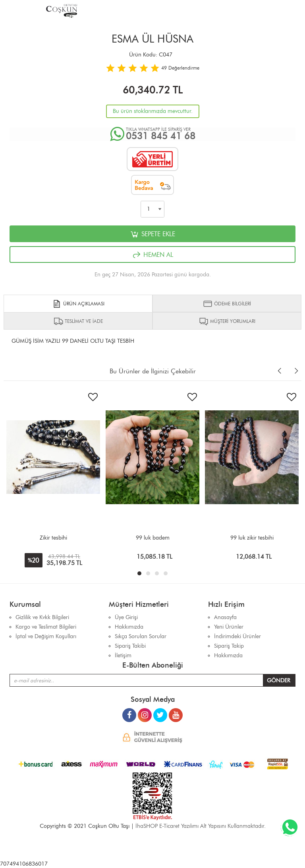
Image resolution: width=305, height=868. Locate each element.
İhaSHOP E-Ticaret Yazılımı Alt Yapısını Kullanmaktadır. (201, 826)
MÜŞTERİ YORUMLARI (227, 321)
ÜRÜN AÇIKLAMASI (78, 304)
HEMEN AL (152, 255)
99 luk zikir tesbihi (252, 538)
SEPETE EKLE (152, 234)
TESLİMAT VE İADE (78, 321)
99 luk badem (153, 538)
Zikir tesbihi (53, 538)
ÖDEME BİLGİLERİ (227, 304)
